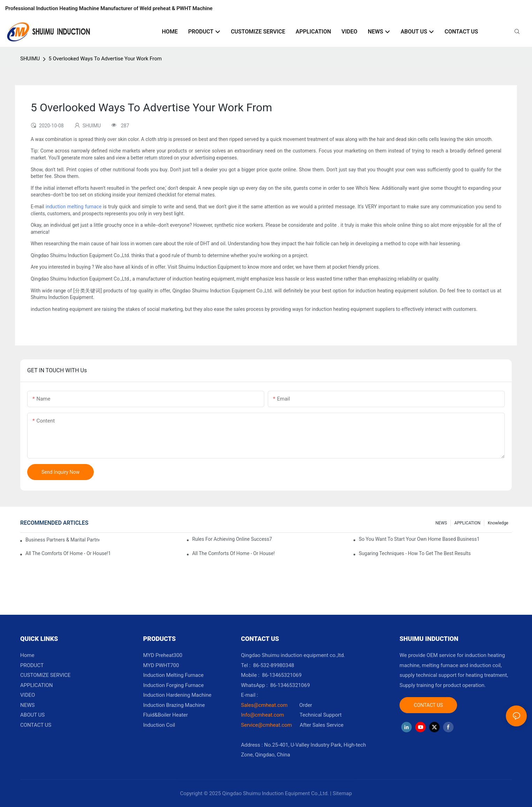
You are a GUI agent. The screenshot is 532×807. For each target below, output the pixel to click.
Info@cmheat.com (263, 715)
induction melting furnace (74, 207)
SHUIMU (30, 59)
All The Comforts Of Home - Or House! (233, 553)
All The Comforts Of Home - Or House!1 (68, 553)
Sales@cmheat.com (264, 705)
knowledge (498, 523)
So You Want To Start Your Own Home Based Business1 (419, 539)
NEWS (441, 523)
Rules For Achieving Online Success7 (232, 539)
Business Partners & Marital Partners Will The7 (62, 540)
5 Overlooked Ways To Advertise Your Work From (105, 59)
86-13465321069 (290, 685)
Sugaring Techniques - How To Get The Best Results (415, 553)
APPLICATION (467, 523)
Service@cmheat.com (266, 725)
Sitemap (342, 793)
